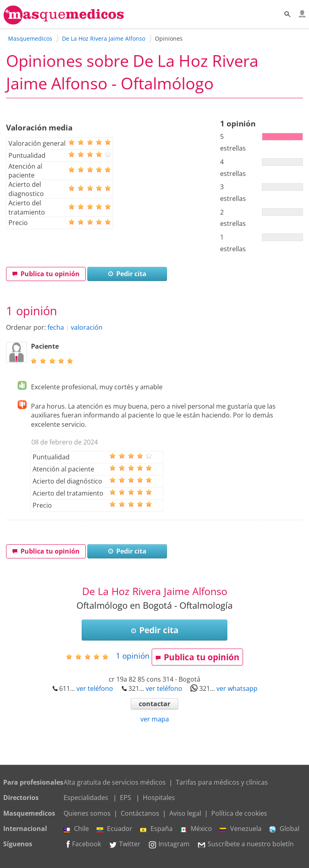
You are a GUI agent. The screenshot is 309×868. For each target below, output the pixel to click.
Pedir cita (127, 274)
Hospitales (159, 798)
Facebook (82, 844)
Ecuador (114, 829)
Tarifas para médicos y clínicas (222, 782)
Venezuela (241, 829)
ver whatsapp (237, 688)
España (156, 829)
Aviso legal (185, 813)
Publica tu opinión (46, 274)
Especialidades (86, 798)
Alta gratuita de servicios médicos (115, 782)
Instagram (169, 844)
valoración (87, 327)
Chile (76, 829)
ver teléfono (95, 688)
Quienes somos (87, 813)
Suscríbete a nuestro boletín (245, 844)
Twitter (125, 844)
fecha (56, 327)
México (196, 829)
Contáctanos (140, 813)
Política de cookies (239, 813)
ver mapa (155, 719)
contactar (154, 704)
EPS (126, 798)
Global (284, 829)
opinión (133, 656)
